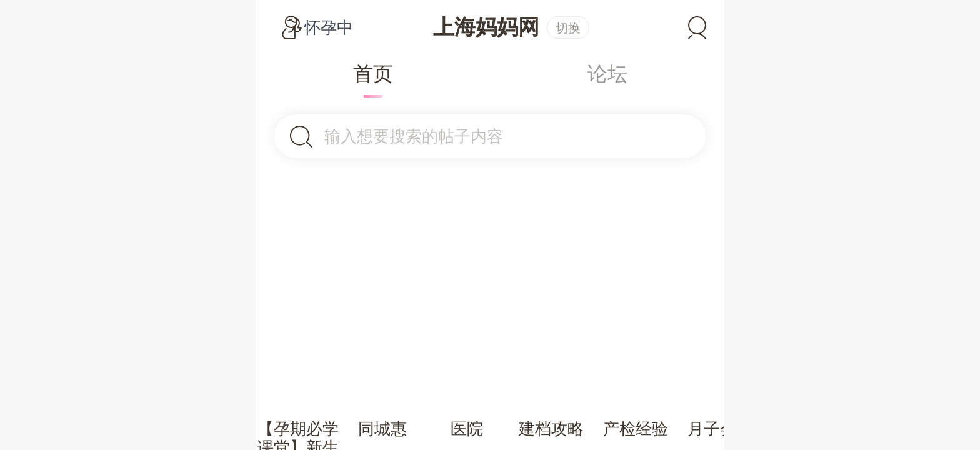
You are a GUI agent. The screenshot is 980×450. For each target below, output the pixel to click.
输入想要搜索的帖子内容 (414, 136)
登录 (697, 28)
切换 (568, 28)
